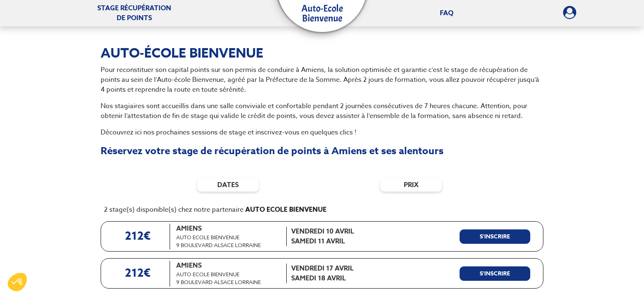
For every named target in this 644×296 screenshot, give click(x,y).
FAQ (447, 13)
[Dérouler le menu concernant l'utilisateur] (570, 15)
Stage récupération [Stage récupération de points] (134, 13)
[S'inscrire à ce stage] (495, 237)
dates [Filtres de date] (228, 185)
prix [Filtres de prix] (411, 185)
